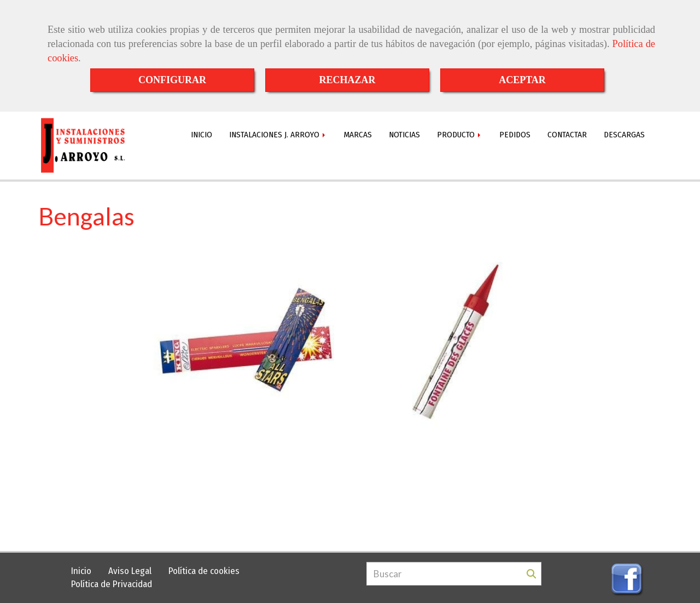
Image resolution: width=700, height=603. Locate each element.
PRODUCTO (460, 135)
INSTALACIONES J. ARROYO (278, 135)
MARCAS (358, 135)
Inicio (81, 571)
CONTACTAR (567, 135)
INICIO (202, 135)
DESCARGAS (624, 135)
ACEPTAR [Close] (522, 80)
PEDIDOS (515, 135)
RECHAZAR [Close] (347, 80)
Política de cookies (204, 571)
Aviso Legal (130, 571)
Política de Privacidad (112, 584)
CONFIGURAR (172, 80)
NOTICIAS (404, 135)
